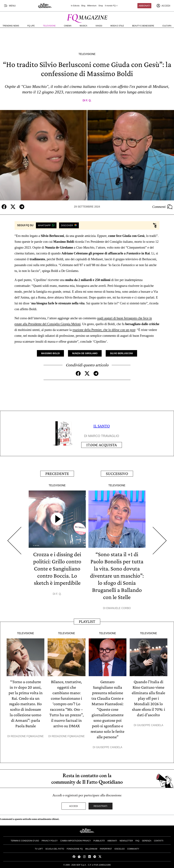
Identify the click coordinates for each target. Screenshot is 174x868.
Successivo (117, 474)
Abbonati (144, 6)
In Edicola (75, 6)
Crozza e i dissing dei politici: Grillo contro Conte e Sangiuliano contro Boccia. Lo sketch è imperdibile (57, 569)
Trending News (11, 26)
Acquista (102, 445)
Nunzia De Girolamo (85, 353)
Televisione (49, 26)
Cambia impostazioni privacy (76, 841)
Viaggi (99, 26)
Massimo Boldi (50, 353)
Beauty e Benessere (143, 26)
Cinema (68, 26)
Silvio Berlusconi (121, 353)
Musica (83, 26)
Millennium (92, 6)
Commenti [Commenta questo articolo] (162, 207)
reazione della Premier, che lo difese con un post (104, 330)
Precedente (57, 474)
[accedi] (163, 6)
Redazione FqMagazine (27, 736)
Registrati (100, 806)
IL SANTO (102, 426)
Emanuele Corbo (119, 608)
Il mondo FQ (112, 6)
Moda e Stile (117, 26)
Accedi (74, 806)
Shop (101, 6)
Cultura (167, 26)
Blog (83, 6)
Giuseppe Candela (109, 747)
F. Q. (89, 100)
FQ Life (31, 26)
